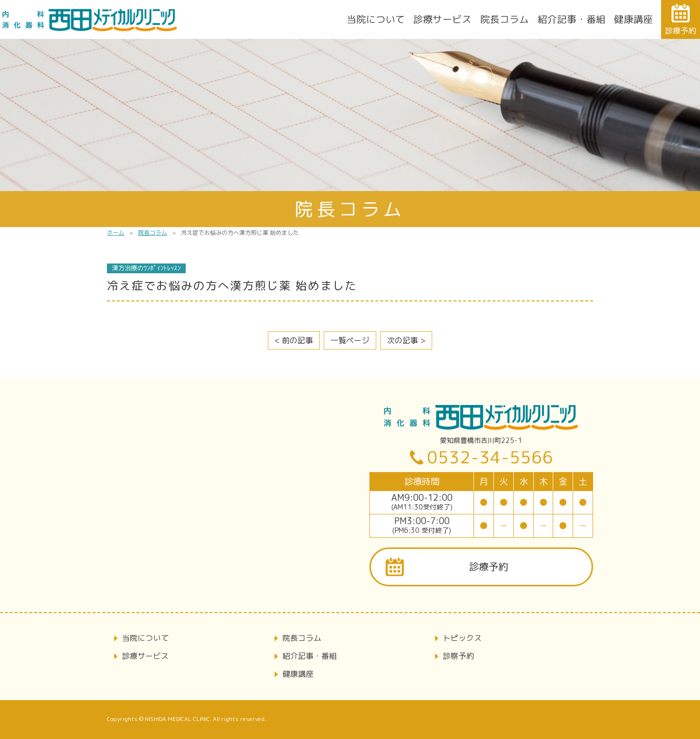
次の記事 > (406, 340)
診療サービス (442, 19)
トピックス (462, 638)
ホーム (116, 233)
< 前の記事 (294, 340)
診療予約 (489, 566)
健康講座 (633, 19)
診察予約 (458, 656)
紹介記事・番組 (572, 19)
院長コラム (505, 19)
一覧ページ (350, 340)
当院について (376, 19)
